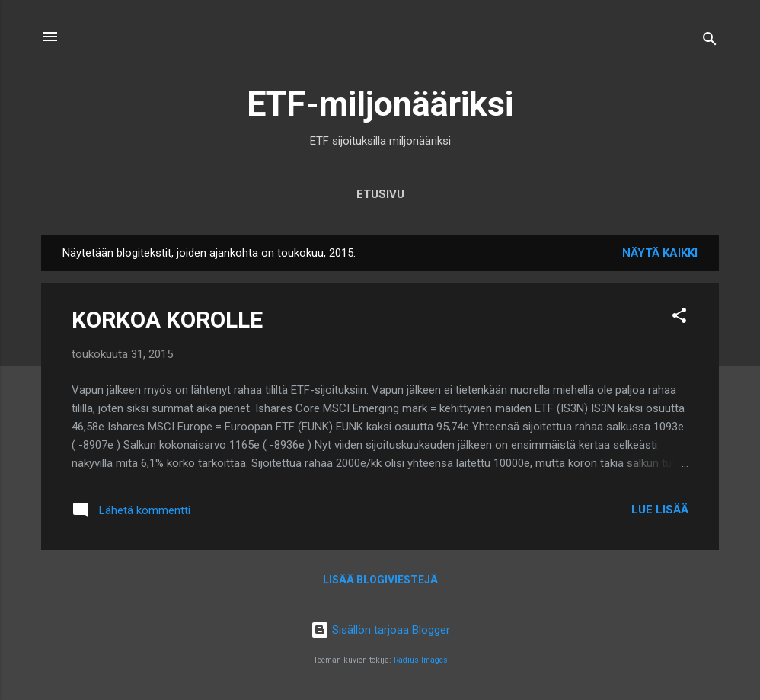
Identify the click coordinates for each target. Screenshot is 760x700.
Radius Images (421, 660)
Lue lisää (660, 510)
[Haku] (710, 42)
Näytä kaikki (660, 253)
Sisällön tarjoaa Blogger (380, 630)
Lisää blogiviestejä (380, 580)
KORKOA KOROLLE (167, 320)
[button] (679, 318)
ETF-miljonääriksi (380, 104)
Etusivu (380, 194)
